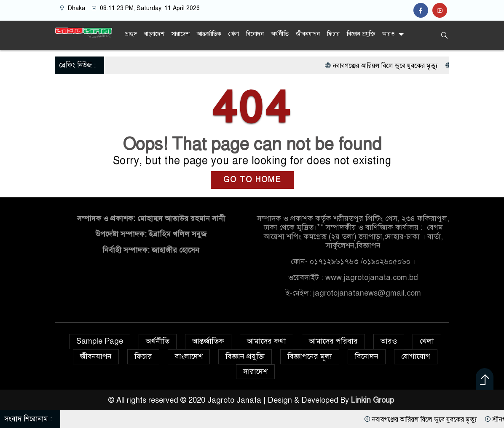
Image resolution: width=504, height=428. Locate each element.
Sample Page (100, 341)
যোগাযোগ (416, 356)
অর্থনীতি (280, 34)
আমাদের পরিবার (333, 341)
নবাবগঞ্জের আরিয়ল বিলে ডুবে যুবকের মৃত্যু (433, 66)
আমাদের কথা (267, 341)
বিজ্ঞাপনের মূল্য (310, 356)
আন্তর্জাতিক (209, 34)
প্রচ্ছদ (131, 34)
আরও (388, 34)
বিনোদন (255, 34)
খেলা (234, 34)
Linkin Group (374, 400)
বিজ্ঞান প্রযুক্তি (361, 34)
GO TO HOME (252, 180)
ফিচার (333, 34)
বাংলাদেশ (154, 34)
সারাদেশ (181, 34)
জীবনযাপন (308, 34)
